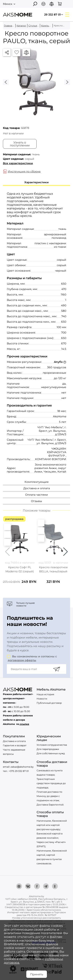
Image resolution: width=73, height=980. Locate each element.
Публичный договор (49, 703)
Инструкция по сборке (24, 171)
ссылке (25, 724)
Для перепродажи (48, 749)
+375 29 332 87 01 (19, 771)
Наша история (45, 694)
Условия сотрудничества (52, 745)
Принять (37, 974)
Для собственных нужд (51, 753)
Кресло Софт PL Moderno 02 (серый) (20, 569)
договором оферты (22, 660)
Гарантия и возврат (15, 745)
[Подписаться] (56, 669)
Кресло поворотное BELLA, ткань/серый (53, 569)
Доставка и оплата (14, 741)
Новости (42, 699)
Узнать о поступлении (20, 144)
